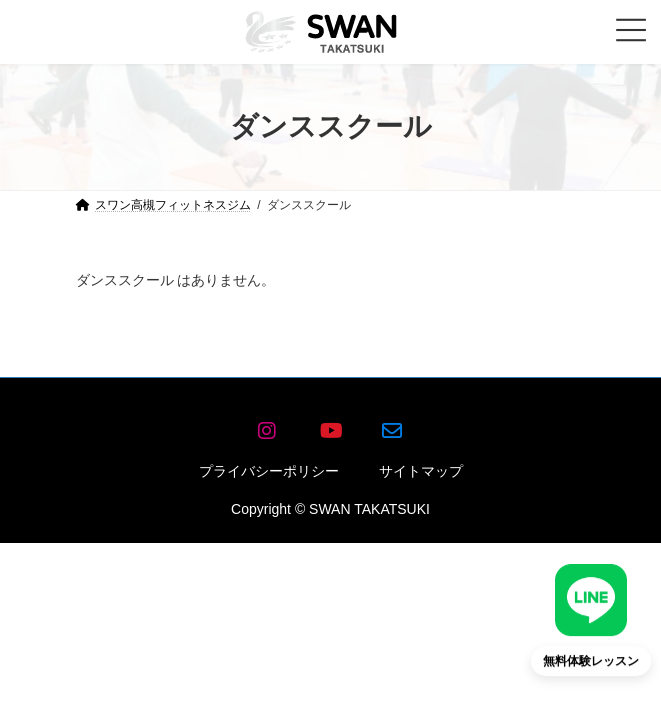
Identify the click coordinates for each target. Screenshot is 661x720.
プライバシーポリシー (269, 471)
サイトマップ (421, 471)
